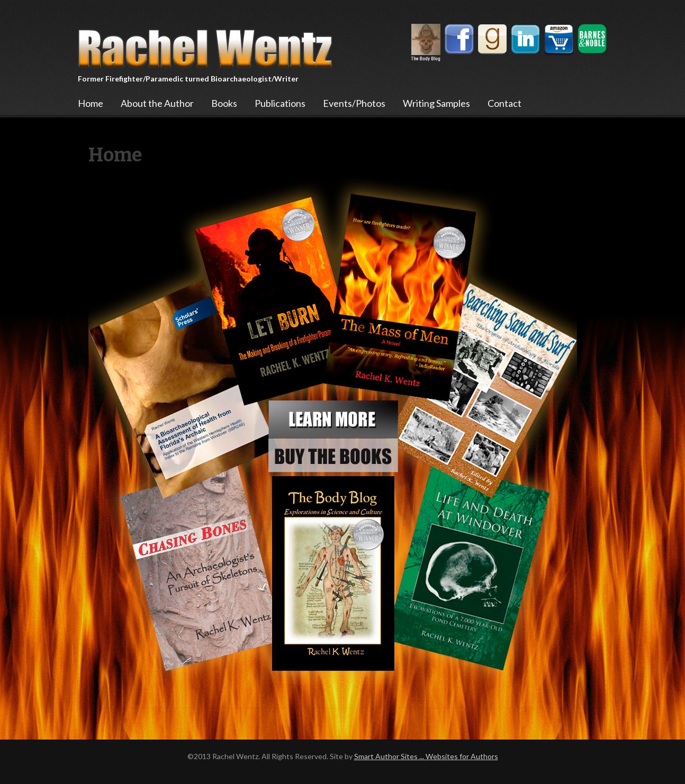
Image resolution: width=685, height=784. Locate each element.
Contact (504, 103)
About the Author (157, 103)
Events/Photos (354, 103)
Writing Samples (436, 103)
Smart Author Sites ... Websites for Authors (426, 756)
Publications (280, 103)
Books (224, 103)
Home (91, 103)
